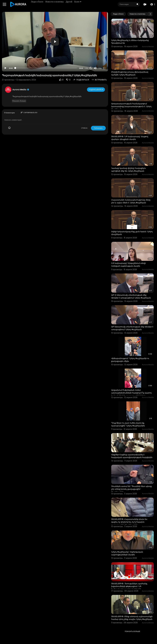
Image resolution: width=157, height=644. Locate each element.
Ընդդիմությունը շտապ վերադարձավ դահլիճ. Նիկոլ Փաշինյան (130, 73)
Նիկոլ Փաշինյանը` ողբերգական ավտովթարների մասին (127, 553)
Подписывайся (96, 89)
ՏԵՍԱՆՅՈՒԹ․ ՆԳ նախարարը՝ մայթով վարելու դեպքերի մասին (130, 138)
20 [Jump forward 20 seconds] (91, 68)
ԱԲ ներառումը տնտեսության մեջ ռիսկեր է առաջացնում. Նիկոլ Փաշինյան (132, 328)
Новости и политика (55, 2)
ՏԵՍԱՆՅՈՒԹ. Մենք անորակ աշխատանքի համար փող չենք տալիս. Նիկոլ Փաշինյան (132, 618)
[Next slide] (150, 14)
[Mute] (95, 68)
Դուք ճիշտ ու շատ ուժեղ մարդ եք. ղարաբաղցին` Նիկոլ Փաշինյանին (128, 424)
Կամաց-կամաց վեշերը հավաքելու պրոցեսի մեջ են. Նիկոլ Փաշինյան (129, 170)
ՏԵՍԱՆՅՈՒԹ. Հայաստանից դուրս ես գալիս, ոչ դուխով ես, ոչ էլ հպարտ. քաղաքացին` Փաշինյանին (129, 522)
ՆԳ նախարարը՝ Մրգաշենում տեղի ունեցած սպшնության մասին (129, 265)
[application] (55, 42)
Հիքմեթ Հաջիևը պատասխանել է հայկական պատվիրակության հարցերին (132, 456)
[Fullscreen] (104, 68)
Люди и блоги (38, 2)
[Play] (5, 68)
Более (78, 2)
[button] (152, 4)
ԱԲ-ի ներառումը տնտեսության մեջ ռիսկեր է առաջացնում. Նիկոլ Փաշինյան (131, 296)
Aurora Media (21, 90)
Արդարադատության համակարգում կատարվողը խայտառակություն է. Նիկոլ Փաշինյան (131, 106)
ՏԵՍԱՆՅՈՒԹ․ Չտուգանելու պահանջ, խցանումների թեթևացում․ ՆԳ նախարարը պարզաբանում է (129, 586)
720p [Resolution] (100, 68)
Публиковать (98, 128)
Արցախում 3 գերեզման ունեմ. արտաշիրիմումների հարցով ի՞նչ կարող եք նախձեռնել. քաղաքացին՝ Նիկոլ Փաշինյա (131, 394)
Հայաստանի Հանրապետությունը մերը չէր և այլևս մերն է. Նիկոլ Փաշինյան (131, 201)
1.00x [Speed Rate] (86, 68)
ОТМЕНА (84, 128)
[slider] (46, 68)
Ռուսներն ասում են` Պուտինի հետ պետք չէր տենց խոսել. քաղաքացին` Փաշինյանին (131, 489)
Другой (69, 2)
